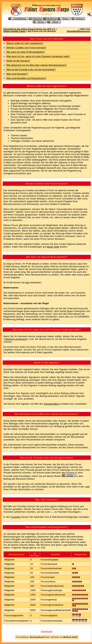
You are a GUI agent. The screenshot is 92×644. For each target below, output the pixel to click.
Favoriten (16, 517)
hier (27, 283)
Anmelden (72, 31)
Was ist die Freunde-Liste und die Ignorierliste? (31, 69)
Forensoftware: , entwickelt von (47, 637)
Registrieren (83, 31)
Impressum (47, 631)
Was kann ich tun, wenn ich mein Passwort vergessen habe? (38, 56)
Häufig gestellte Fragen (15, 31)
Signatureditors (52, 404)
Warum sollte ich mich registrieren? (25, 43)
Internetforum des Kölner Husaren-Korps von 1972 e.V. (29, 29)
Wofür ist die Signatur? (18, 61)
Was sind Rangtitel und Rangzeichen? (26, 78)
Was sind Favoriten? (17, 74)
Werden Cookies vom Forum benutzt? (26, 48)
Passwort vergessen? (16, 339)
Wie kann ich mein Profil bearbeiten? (26, 52)
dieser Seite (53, 247)
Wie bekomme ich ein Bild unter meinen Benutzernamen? (37, 65)
